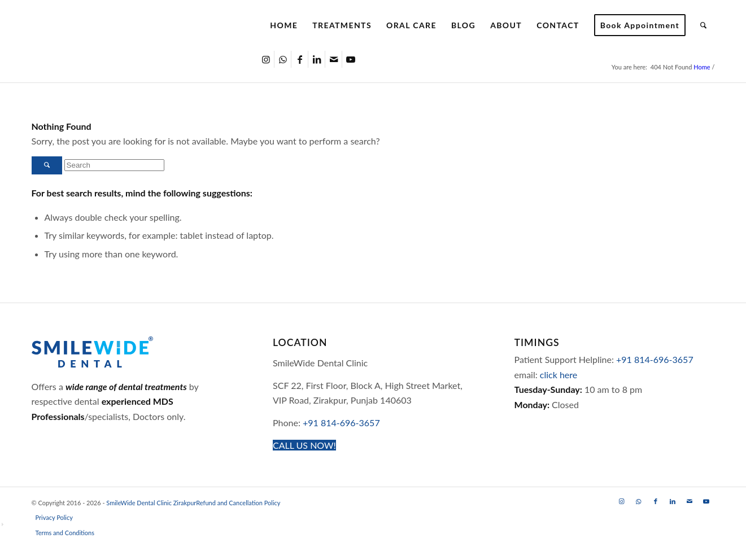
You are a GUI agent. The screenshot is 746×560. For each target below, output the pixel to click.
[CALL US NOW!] (304, 445)
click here (559, 375)
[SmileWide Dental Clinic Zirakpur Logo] (130, 25)
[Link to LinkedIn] (317, 59)
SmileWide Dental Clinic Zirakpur (151, 503)
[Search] (704, 25)
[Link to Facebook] (300, 59)
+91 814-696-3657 (341, 423)
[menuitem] (284, 25)
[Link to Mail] (333, 59)
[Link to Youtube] (351, 59)
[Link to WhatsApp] (283, 59)
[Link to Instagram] (266, 59)
